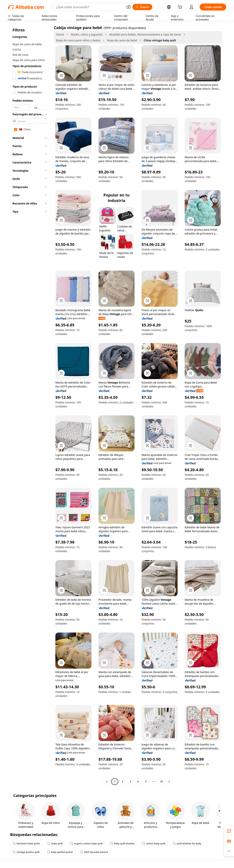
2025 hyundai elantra (94, 852)
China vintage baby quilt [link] (160, 40)
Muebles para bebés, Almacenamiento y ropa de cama (145, 34)
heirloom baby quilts (26, 844)
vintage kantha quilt (26, 852)
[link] (229, 831)
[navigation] (30, 405)
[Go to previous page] (107, 782)
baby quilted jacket (60, 852)
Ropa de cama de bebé (122, 40)
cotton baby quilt (154, 844)
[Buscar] (142, 7)
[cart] (181, 8)
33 (161, 781)
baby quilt (55, 844)
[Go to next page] (169, 782)
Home (60, 34)
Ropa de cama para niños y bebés (78, 40)
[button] (129, 7)
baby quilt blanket (122, 844)
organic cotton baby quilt (86, 844)
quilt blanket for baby (187, 844)
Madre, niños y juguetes (87, 34)
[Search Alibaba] (89, 7)
